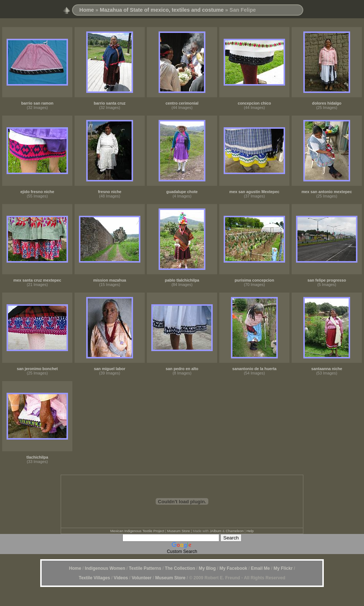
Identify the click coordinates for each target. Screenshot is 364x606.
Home (87, 10)
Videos (121, 578)
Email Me (260, 568)
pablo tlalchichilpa (182, 280)
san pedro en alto (182, 369)
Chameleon (235, 531)
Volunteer (141, 578)
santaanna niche (327, 369)
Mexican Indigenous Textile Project (137, 531)
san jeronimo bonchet (37, 369)
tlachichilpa (37, 457)
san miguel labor (110, 369)
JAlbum (216, 531)
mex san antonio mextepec (327, 192)
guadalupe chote (182, 192)
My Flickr (283, 568)
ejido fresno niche (37, 192)
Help (250, 531)
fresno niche (110, 192)
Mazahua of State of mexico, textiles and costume (162, 10)
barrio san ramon (37, 103)
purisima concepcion (254, 280)
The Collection (180, 568)
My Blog (207, 568)
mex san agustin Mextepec (255, 192)
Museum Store (178, 531)
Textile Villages (94, 578)
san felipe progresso (327, 280)
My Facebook (233, 568)
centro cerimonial (182, 103)
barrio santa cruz (109, 103)
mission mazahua (110, 280)
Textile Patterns (145, 568)
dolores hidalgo (327, 103)
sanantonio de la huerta (254, 369)
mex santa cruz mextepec (37, 280)
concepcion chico (254, 103)
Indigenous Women (105, 568)
